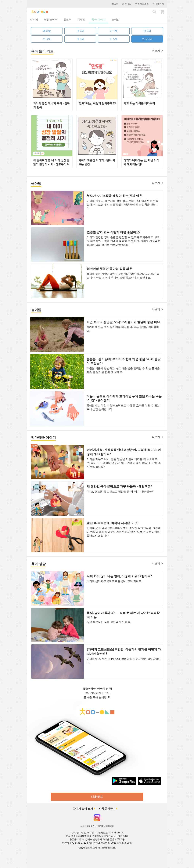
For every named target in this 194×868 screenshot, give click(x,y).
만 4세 (80, 39)
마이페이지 (158, 4)
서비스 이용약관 (87, 826)
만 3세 (47, 39)
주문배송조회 (142, 4)
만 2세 (147, 31)
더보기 (157, 51)
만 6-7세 (147, 39)
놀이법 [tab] (116, 19)
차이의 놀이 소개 (83, 808)
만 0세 (80, 31)
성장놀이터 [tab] (51, 19)
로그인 (115, 4)
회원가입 (127, 4)
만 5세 (114, 39)
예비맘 (47, 31)
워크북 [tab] (67, 19)
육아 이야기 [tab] (99, 19)
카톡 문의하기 (107, 808)
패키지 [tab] (34, 19)
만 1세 (114, 31)
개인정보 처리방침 (106, 826)
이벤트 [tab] (81, 19)
